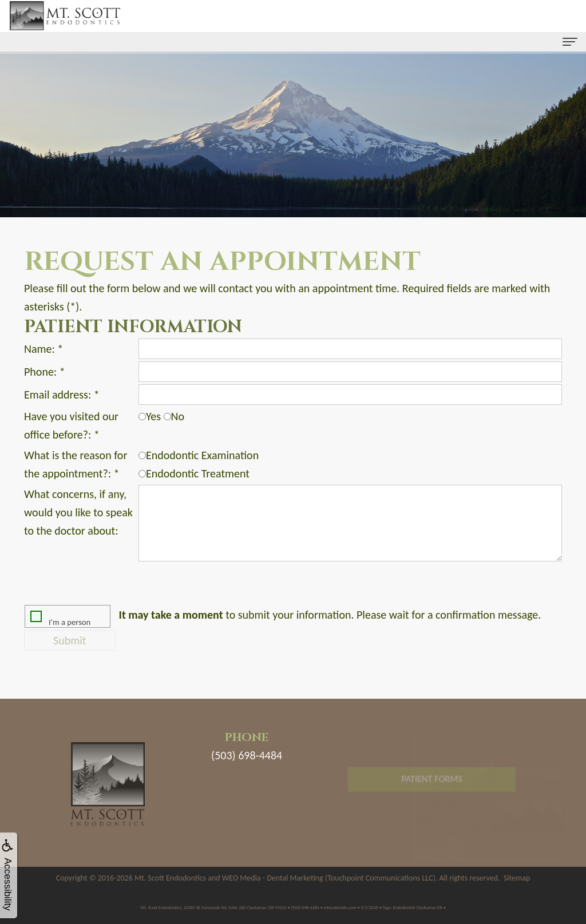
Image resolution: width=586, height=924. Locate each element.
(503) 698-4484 (247, 755)
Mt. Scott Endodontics (170, 878)
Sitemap (517, 878)
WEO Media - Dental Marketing (273, 878)
